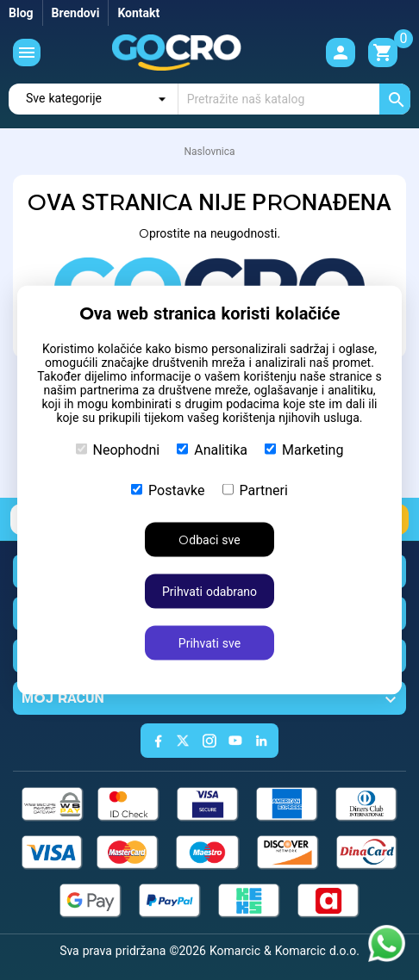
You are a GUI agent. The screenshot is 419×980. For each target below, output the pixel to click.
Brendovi (76, 13)
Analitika (212, 450)
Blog (21, 13)
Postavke (168, 490)
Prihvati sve (209, 643)
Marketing (304, 450)
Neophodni (118, 450)
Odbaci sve (209, 540)
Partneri (255, 490)
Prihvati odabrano (209, 592)
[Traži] (294, 99)
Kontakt (138, 13)
